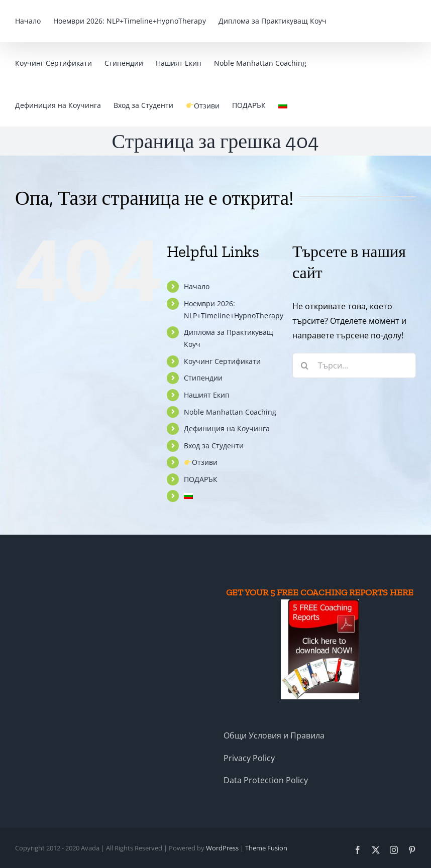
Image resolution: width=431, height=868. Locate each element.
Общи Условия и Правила (274, 735)
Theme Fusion (266, 848)
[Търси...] (354, 365)
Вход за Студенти (214, 446)
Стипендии (203, 378)
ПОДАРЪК (201, 479)
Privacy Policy (249, 758)
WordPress (222, 848)
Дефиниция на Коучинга (227, 428)
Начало (197, 286)
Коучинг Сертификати (222, 361)
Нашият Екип (207, 395)
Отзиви (201, 462)
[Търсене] (305, 365)
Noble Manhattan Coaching (230, 412)
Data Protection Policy (266, 780)
